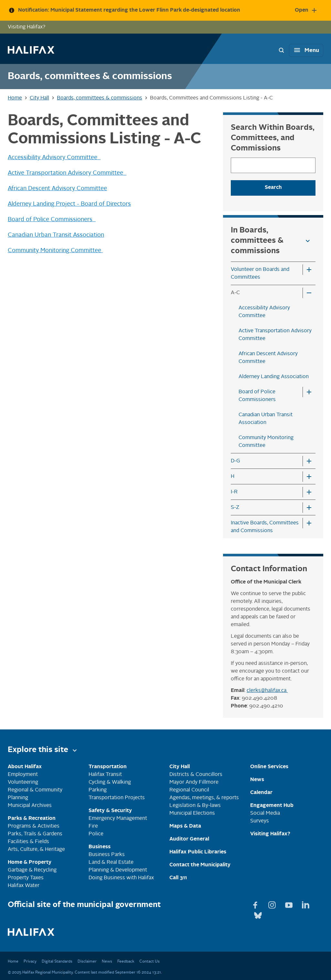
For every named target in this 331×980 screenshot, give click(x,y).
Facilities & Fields (28, 842)
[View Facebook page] (256, 904)
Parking (98, 790)
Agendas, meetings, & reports (204, 798)
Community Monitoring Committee (55, 251)
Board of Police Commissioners (52, 220)
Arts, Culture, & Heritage (36, 850)
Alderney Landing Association (274, 377)
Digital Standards (57, 962)
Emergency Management (118, 819)
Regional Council (189, 790)
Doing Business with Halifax (121, 878)
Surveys (260, 821)
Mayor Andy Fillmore (194, 782)
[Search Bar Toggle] (281, 50)
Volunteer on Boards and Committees (260, 273)
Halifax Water (24, 886)
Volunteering (23, 782)
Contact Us (149, 962)
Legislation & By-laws (195, 806)
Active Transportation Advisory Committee (67, 173)
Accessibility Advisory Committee (54, 158)
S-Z (235, 508)
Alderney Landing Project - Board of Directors (69, 204)
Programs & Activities (34, 826)
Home (13, 962)
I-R (234, 492)
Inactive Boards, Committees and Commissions (265, 527)
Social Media (265, 813)
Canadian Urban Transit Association (56, 235)
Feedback (126, 962)
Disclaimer (87, 962)
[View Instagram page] (273, 904)
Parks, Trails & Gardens (35, 834)
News (107, 962)
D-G (235, 461)
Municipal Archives (30, 806)
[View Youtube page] (290, 904)
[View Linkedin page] (306, 904)
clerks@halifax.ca (267, 691)
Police (96, 834)
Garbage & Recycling (32, 870)
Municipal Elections (192, 813)
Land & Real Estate (111, 862)
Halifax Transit (105, 775)
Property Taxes (26, 878)
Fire (93, 826)
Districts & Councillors (196, 775)
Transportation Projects (117, 798)
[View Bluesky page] (258, 914)
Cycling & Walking (110, 782)
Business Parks (107, 855)
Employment (23, 775)
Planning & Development (118, 870)
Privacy (30, 962)
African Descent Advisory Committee (57, 189)
